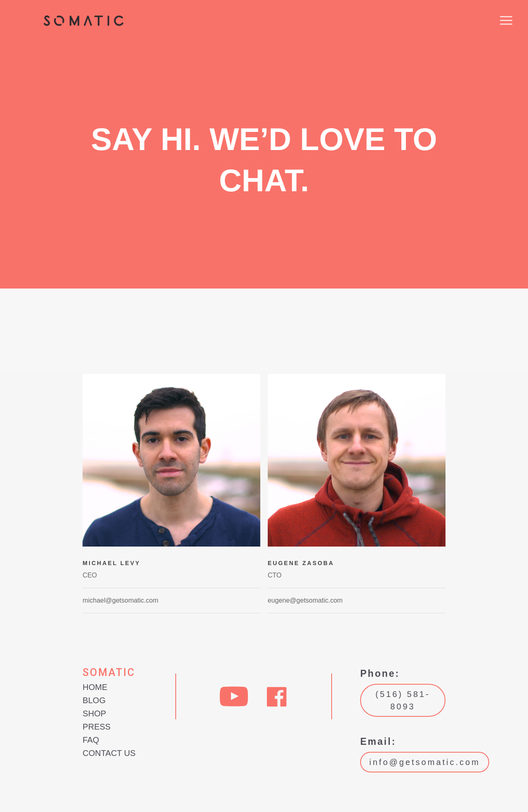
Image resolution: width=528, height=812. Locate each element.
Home (95, 687)
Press (97, 727)
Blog (94, 700)
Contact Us (109, 753)
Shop (94, 713)
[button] (506, 21)
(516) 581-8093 (403, 700)
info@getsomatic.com (425, 762)
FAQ (91, 740)
